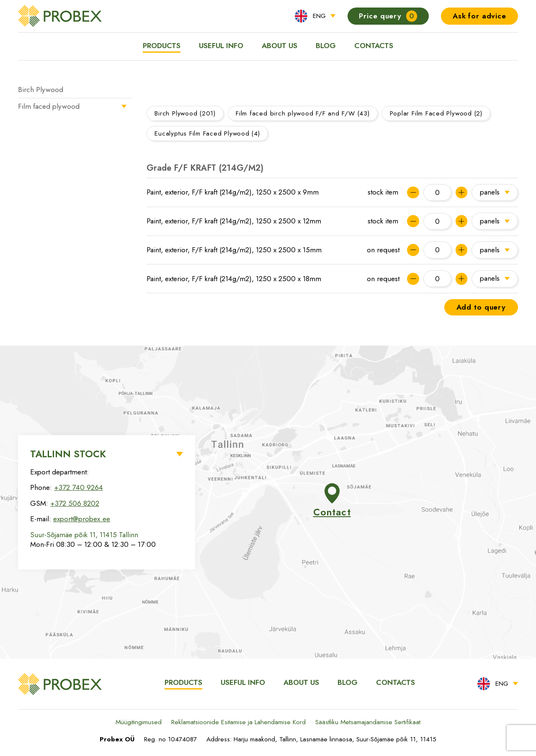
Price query (388, 16)
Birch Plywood (41, 90)
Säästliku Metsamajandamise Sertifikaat (368, 722)
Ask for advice (479, 16)
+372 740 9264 (79, 487)
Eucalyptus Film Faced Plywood (207, 133)
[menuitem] (315, 16)
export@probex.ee (82, 519)
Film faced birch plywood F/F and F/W (303, 113)
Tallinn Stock (68, 454)
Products (162, 46)
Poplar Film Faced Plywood (436, 113)
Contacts (374, 46)
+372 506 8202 (75, 503)
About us (280, 46)
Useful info (221, 46)
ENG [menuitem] (319, 16)
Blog (326, 46)
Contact (332, 501)
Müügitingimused (139, 722)
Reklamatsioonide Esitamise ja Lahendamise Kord (238, 722)
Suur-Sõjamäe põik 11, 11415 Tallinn (84, 535)
